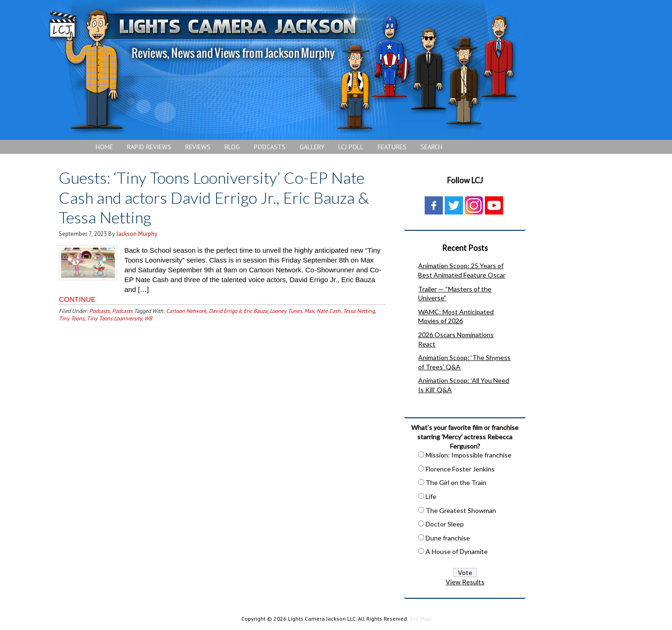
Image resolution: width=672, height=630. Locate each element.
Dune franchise (448, 538)
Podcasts (99, 311)
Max (309, 311)
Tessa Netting (359, 311)
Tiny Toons (72, 318)
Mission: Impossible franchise (469, 455)
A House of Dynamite (457, 551)
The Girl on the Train (456, 482)
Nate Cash (329, 311)
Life (431, 496)
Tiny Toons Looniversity (114, 318)
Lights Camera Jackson (282, 70)
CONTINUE (77, 299)
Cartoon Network (186, 311)
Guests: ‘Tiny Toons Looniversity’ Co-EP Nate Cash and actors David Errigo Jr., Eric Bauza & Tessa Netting (214, 197)
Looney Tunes (286, 311)
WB (148, 318)
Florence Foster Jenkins (460, 469)
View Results (465, 582)
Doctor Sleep (445, 524)
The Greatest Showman (461, 510)
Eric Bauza (255, 311)
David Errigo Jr (225, 311)
